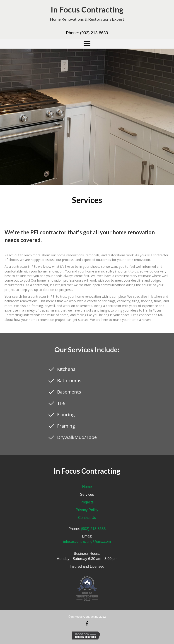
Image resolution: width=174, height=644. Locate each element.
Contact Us (87, 518)
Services (87, 494)
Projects (87, 502)
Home (87, 487)
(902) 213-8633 (94, 33)
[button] (87, 44)
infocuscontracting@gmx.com (87, 541)
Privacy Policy (87, 510)
